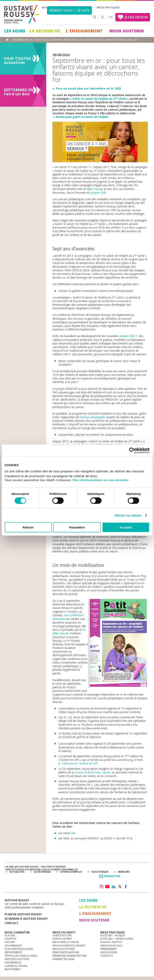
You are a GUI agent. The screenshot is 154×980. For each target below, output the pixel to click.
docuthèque (100, 872)
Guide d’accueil (62, 935)
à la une (10, 935)
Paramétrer (77, 527)
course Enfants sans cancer (93, 772)
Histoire (10, 942)
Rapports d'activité (17, 959)
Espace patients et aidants (69, 946)
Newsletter (110, 878)
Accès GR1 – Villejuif (112, 935)
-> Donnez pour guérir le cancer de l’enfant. (81, 117)
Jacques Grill (98, 193)
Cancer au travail (16, 966)
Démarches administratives (69, 956)
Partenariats (13, 963)
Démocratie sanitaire (66, 952)
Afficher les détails (128, 515)
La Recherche (45, 31)
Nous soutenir (127, 31)
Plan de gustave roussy (23, 914)
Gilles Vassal (95, 189)
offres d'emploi (71, 872)
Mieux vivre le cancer (66, 942)
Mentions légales (40, 870)
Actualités (17, 872)
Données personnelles (64, 870)
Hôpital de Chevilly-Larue (21, 956)
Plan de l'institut (111, 942)
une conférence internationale (68, 617)
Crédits (10, 870)
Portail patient (62, 939)
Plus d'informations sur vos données (101, 480)
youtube (107, 887)
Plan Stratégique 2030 (19, 949)
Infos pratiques (108, 7)
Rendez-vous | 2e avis (69, 10)
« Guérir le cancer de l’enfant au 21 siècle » (99, 99)
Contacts (106, 956)
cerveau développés (93, 417)
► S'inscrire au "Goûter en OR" (78, 763)
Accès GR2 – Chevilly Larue (117, 939)
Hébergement (108, 949)
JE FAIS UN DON (136, 17)
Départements (13, 952)
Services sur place (111, 946)
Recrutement (13, 969)
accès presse (42, 872)
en (111, 17)
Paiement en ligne (63, 959)
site (73, 833)
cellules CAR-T (128, 336)
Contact (12, 923)
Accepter (126, 527)
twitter (120, 887)
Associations (109, 952)
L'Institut (11, 939)
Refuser (28, 527)
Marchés (124, 872)
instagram (101, 887)
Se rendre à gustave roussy (26, 919)
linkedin (114, 887)
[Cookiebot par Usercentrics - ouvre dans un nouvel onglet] (132, 450)
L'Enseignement (84, 31)
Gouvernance (13, 946)
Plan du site (22, 870)
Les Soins (15, 31)
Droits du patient (64, 949)
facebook (126, 887)
